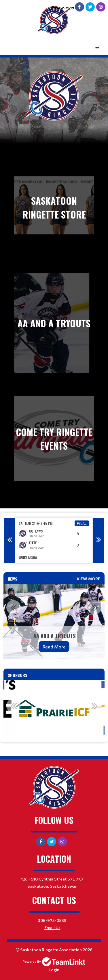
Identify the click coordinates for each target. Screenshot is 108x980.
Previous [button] (10, 540)
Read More (54, 647)
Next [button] (98, 540)
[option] (54, 540)
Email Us (52, 928)
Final (82, 523)
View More (88, 579)
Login (54, 970)
